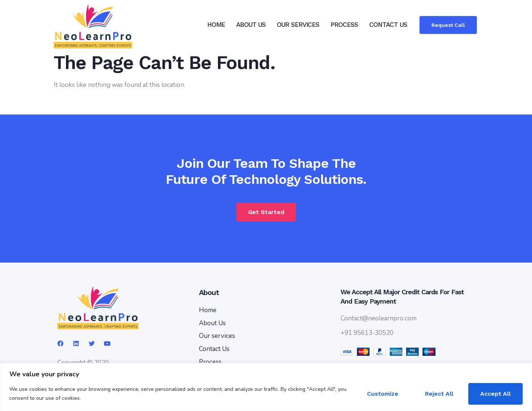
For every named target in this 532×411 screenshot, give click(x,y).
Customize (383, 394)
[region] (266, 387)
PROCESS (344, 25)
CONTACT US (388, 25)
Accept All (495, 394)
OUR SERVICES (298, 25)
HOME (216, 25)
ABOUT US (251, 25)
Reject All (439, 394)
